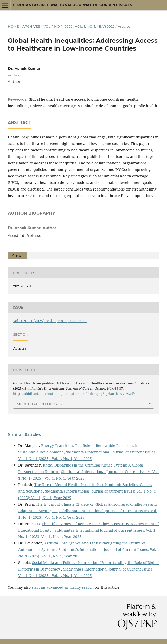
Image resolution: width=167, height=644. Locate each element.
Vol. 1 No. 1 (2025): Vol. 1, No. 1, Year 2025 (79, 26)
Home (13, 26)
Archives (31, 26)
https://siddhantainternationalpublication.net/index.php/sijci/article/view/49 (74, 394)
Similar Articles (24, 435)
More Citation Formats (39, 404)
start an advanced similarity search (63, 587)
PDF (19, 256)
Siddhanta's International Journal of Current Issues (73, 5)
